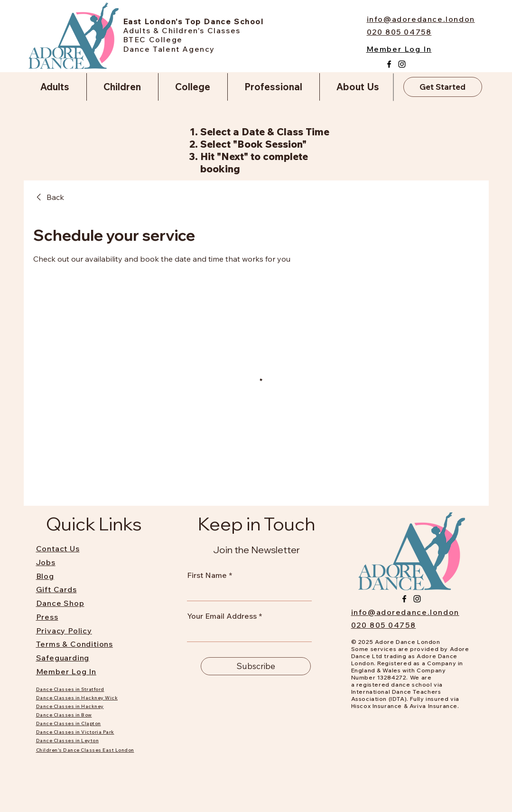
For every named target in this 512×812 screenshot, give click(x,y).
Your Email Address (222, 616)
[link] (49, 197)
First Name (207, 575)
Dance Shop (60, 603)
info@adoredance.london (405, 612)
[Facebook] (389, 64)
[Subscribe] (256, 666)
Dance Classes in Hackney (70, 706)
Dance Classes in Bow (64, 715)
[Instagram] (402, 64)
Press (47, 617)
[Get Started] (443, 87)
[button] (55, 87)
